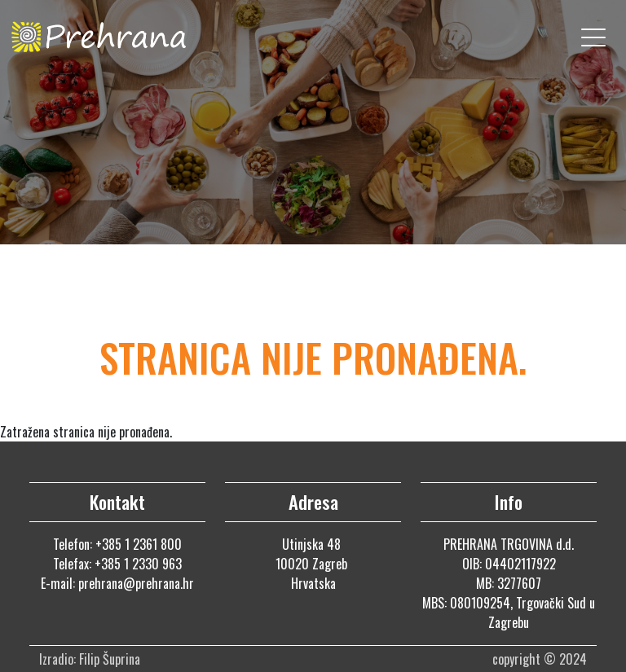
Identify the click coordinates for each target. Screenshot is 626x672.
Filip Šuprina (111, 659)
